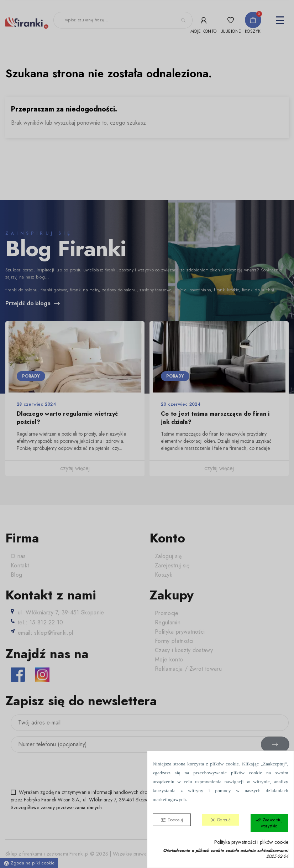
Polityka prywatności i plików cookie (251, 842)
